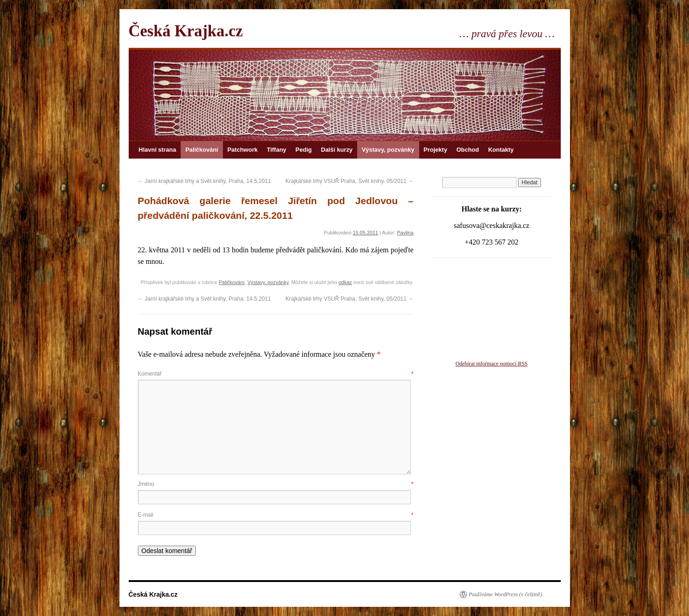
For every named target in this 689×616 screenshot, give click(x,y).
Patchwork (243, 150)
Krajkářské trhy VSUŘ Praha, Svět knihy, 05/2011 (350, 181)
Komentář (276, 374)
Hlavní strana (158, 150)
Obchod (468, 150)
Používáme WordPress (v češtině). (506, 594)
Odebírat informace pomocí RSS (492, 364)
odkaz (345, 282)
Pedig (304, 150)
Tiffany (276, 150)
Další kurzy (337, 150)
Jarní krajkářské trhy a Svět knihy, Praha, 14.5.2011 (205, 181)
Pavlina (405, 233)
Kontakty (501, 150)
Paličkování (202, 150)
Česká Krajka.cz (186, 31)
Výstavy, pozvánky (388, 150)
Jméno (276, 484)
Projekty (436, 150)
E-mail (276, 515)
